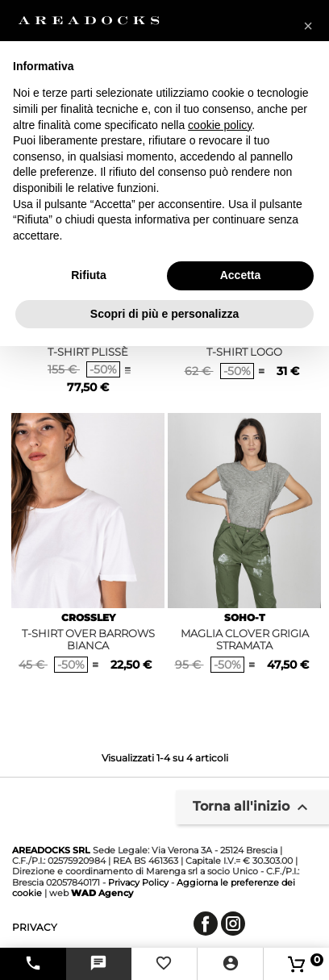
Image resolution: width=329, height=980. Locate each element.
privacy (35, 927)
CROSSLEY (88, 617)
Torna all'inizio (252, 807)
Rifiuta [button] (89, 275)
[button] (308, 26)
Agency (102, 893)
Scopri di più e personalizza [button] (164, 314)
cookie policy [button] (220, 125)
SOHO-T (245, 617)
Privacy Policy (138, 882)
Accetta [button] (241, 275)
